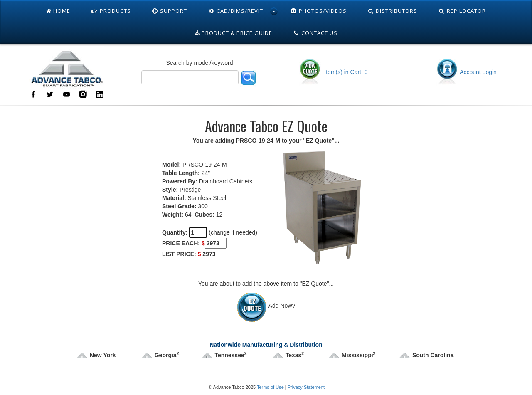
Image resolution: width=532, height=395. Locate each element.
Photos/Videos (318, 11)
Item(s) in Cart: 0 (333, 72)
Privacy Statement (306, 387)
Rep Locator (462, 11)
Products (111, 11)
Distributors (393, 11)
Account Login (466, 72)
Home (58, 11)
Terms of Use (270, 387)
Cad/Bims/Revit (235, 11)
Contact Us (315, 33)
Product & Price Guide (233, 33)
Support (170, 11)
